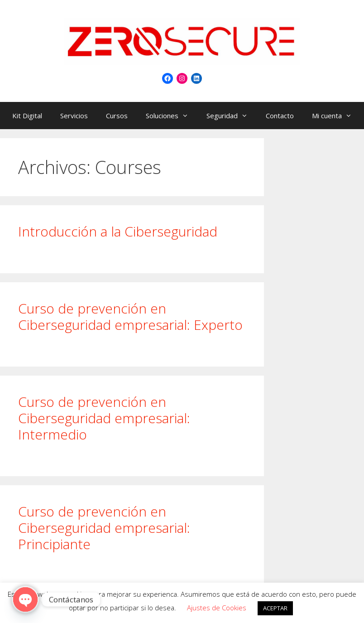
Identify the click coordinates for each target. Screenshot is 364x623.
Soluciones (172, 116)
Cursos (117, 116)
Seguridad (232, 116)
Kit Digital (27, 116)
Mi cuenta (336, 116)
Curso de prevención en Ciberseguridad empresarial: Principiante (104, 528)
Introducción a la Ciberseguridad (118, 231)
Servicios (74, 116)
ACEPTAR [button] (275, 608)
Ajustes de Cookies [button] (217, 608)
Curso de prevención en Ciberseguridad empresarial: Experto (130, 316)
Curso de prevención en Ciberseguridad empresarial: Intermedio (104, 418)
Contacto (280, 116)
